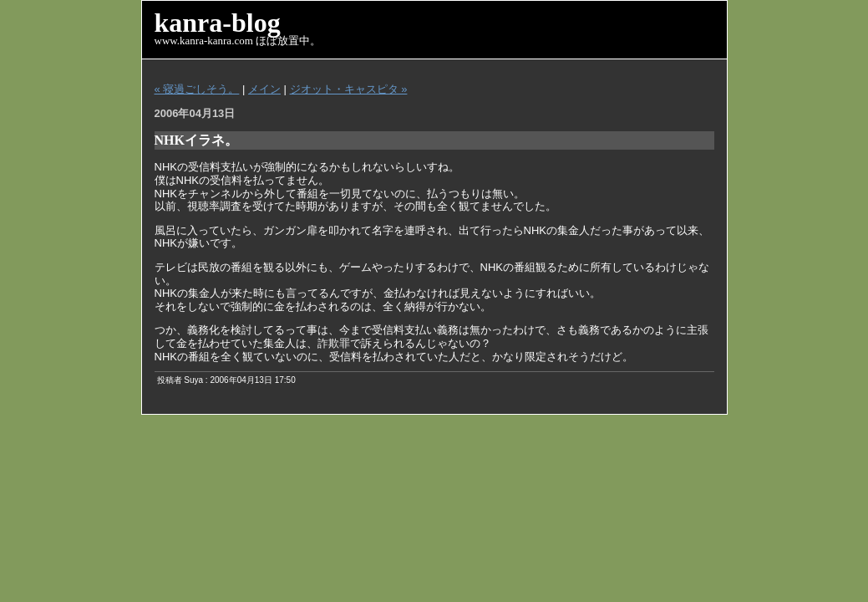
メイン (264, 89)
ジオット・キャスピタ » (349, 89)
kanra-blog (218, 23)
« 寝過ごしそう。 (197, 89)
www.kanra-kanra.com (204, 41)
